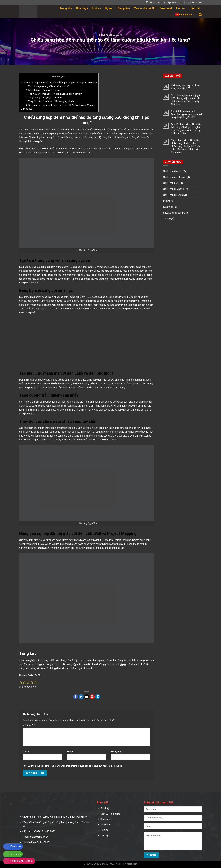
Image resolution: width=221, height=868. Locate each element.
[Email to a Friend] (87, 697)
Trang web (116, 752)
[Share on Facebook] (76, 697)
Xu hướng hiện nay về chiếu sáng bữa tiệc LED (185, 87)
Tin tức (181, 8)
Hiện (64, 76)
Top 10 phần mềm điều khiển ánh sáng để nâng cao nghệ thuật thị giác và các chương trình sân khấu (186, 129)
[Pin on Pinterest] (92, 697)
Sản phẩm (124, 8)
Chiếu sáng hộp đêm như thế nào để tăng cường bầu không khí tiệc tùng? (59, 83)
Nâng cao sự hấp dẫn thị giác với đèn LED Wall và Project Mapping (60, 105)
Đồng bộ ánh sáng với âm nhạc (42, 90)
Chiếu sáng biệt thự (173, 171)
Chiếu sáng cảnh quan (175, 177)
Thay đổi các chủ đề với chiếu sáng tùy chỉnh (49, 101)
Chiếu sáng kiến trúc (174, 189)
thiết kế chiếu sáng (110, 35)
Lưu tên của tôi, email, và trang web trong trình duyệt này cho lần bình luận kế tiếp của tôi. (76, 766)
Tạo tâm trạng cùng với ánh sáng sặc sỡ (47, 86)
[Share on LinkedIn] (98, 697)
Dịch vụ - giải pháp (110, 814)
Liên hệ (195, 8)
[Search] (200, 15)
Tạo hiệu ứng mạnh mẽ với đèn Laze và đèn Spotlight (53, 94)
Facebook (16, 846)
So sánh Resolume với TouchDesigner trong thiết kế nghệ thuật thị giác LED (186, 114)
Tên (26, 752)
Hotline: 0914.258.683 (22, 861)
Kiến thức (168, 207)
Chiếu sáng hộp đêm (40, 137)
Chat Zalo (16, 854)
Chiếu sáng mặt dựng (174, 195)
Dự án (109, 8)
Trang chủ (66, 8)
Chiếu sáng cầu (171, 183)
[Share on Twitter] (81, 697)
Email (71, 752)
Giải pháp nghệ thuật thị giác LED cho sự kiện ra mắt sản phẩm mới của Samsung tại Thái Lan (186, 100)
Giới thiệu (82, 8)
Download (166, 8)
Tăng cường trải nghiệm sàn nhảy (43, 98)
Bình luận (29, 725)
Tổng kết (26, 109)
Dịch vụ (96, 8)
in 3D (166, 201)
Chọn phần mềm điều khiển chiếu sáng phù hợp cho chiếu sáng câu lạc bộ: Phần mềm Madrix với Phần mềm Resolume (186, 146)
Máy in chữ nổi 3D (145, 8)
